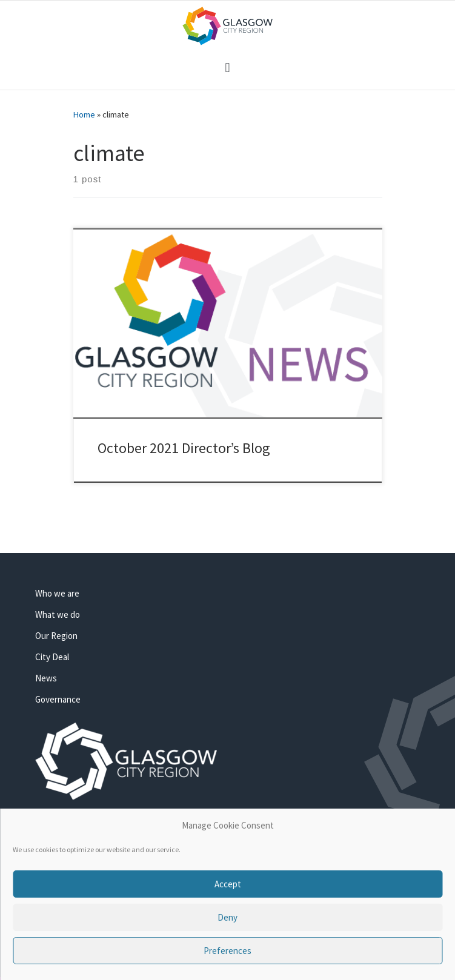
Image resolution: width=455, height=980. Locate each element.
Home (84, 114)
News (46, 678)
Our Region (56, 636)
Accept (228, 884)
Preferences (227, 951)
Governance (58, 699)
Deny (227, 917)
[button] (227, 68)
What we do (58, 614)
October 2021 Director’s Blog (184, 448)
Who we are (57, 593)
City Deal (52, 657)
